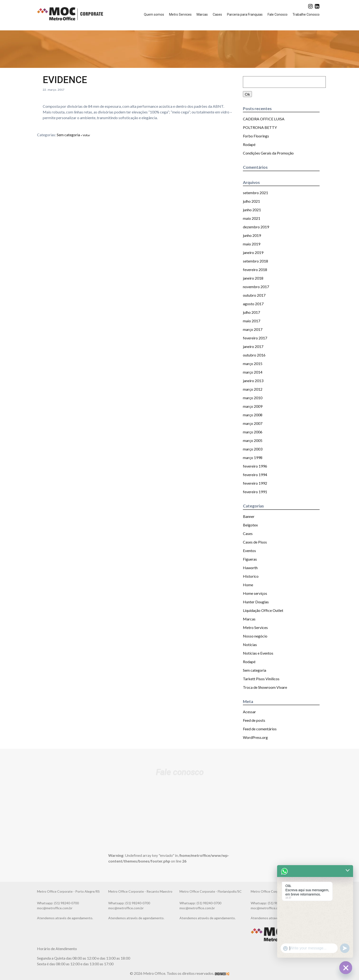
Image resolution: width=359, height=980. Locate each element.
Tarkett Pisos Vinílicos (261, 679)
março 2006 (253, 432)
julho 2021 (251, 201)
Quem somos (154, 14)
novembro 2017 (256, 287)
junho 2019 (252, 235)
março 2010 (253, 398)
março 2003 (253, 449)
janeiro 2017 (253, 346)
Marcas (202, 14)
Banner (249, 516)
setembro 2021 (255, 193)
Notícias (250, 645)
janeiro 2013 (253, 381)
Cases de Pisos (255, 542)
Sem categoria (68, 135)
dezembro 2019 (256, 227)
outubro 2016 (254, 355)
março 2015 (253, 363)
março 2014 (253, 372)
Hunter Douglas (256, 602)
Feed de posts (254, 720)
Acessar (249, 712)
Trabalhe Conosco (306, 14)
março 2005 (253, 440)
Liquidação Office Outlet (263, 610)
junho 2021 (252, 210)
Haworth (250, 568)
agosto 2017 (253, 304)
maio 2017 (252, 321)
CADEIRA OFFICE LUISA (264, 119)
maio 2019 (252, 244)
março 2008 (253, 415)
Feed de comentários (260, 729)
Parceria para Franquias (245, 14)
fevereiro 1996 (255, 466)
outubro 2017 (254, 295)
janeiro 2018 (253, 278)
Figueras (250, 559)
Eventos (249, 551)
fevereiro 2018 (255, 270)
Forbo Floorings (256, 136)
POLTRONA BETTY (260, 127)
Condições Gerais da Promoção (268, 153)
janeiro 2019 (253, 252)
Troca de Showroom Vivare (265, 687)
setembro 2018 (255, 261)
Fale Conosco (278, 14)
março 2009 (253, 406)
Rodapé (249, 144)
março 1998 (253, 457)
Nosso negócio (255, 636)
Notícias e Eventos (258, 653)
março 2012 (253, 389)
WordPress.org (255, 737)
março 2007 (253, 423)
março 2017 (253, 329)
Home (248, 585)
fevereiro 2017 (255, 338)
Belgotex (250, 525)
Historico (251, 576)
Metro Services (180, 14)
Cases (217, 14)
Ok (247, 94)
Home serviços (255, 593)
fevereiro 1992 (255, 483)
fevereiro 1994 (255, 475)
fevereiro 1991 (255, 492)
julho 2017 (251, 312)
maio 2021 (252, 218)
